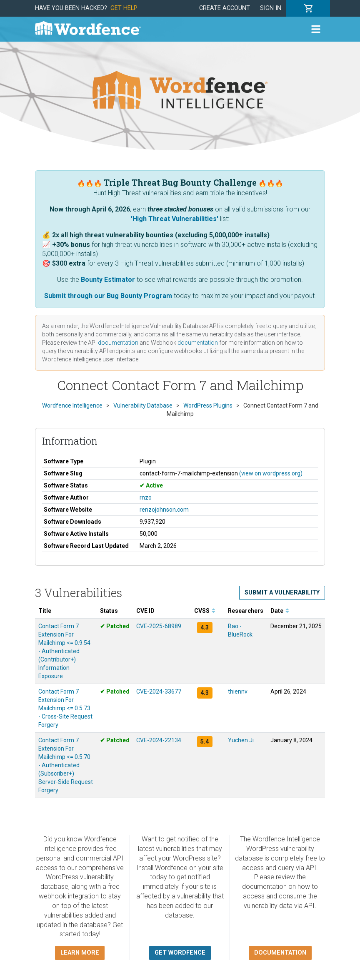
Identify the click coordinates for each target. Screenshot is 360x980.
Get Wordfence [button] (180, 953)
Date (280, 611)
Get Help (124, 8)
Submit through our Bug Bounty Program (108, 296)
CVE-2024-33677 (159, 691)
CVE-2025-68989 (159, 626)
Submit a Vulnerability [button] (282, 593)
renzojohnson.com (164, 510)
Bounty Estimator (108, 280)
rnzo (146, 497)
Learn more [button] (80, 953)
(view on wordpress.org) (271, 473)
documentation (118, 343)
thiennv (238, 691)
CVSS (205, 611)
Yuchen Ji (241, 740)
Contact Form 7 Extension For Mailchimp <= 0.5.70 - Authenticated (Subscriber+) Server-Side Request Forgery (66, 765)
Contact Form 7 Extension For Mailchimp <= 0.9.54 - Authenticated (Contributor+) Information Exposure (64, 651)
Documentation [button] (280, 953)
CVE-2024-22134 (159, 740)
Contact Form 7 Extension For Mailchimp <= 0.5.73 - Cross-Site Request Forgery (65, 708)
